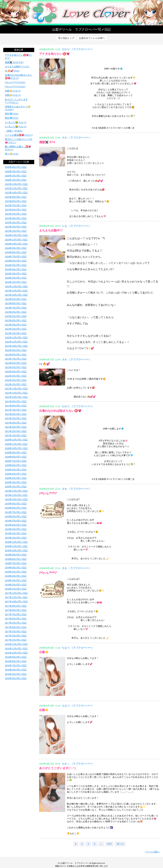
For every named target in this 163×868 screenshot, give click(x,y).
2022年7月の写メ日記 (16, 359)
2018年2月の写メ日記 (16, 585)
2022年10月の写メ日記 (16, 346)
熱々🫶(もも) (12, 154)
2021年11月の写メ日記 (16, 393)
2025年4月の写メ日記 (16, 218)
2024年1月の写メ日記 (16, 282)
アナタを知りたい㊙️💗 (54, 54)
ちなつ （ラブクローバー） (78, 648)
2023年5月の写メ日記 (16, 316)
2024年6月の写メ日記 (16, 261)
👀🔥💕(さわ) (12, 71)
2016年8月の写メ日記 (16, 661)
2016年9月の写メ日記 (16, 657)
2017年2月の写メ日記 (16, 636)
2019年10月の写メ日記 (16, 499)
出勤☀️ (44, 652)
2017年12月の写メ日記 (16, 593)
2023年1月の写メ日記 (16, 333)
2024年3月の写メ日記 (16, 274)
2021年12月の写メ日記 (16, 389)
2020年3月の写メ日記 (16, 478)
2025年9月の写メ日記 (16, 197)
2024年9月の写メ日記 (16, 248)
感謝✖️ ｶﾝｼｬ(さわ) (14, 62)
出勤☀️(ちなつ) (13, 91)
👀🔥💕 (44, 364)
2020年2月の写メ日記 (16, 482)
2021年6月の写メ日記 (16, 414)
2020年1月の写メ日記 (16, 487)
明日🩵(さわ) (12, 114)
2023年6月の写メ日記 (16, 312)
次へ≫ (120, 844)
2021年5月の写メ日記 (16, 418)
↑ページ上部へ (152, 852)
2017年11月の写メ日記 (16, 597)
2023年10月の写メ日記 (16, 295)
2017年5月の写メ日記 (16, 623)
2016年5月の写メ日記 (16, 674)
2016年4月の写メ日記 (16, 678)
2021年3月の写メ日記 (16, 427)
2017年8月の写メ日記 (16, 610)
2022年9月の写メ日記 (16, 350)
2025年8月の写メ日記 (16, 201)
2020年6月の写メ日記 (16, 465)
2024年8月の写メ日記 (16, 252)
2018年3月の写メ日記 (16, 580)
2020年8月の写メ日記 (16, 457)
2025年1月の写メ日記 (16, 231)
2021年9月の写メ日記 (16, 402)
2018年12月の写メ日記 (16, 542)
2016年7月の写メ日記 (16, 666)
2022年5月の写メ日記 (16, 367)
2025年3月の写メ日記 (16, 223)
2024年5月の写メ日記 (16, 265)
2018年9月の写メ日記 (16, 555)
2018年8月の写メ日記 (16, 559)
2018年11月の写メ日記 (16, 546)
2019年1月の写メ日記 (16, 538)
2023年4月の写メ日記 (16, 321)
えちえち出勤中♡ (51, 231)
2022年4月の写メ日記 (16, 372)
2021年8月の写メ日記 (16, 406)
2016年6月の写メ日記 (16, 670)
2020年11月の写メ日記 (16, 444)
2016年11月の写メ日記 (16, 649)
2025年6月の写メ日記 (16, 210)
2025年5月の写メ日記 (16, 214)
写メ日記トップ (66, 38)
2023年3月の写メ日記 (16, 325)
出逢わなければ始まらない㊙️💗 (60, 411)
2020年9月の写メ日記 (16, 453)
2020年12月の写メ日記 (16, 440)
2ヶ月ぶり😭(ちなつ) (16, 122)
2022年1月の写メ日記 (16, 384)
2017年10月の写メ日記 (16, 602)
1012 (109, 844)
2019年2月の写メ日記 (16, 533)
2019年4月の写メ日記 (16, 525)
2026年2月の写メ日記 (16, 176)
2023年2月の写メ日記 (16, 329)
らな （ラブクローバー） (77, 226)
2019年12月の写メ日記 (16, 491)
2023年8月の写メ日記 (16, 303)
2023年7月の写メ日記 (16, 308)
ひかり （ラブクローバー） (78, 49)
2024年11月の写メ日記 (16, 240)
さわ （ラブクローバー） (77, 138)
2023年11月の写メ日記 (16, 291)
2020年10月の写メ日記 (16, 448)
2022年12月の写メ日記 (16, 338)
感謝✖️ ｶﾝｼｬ (47, 142)
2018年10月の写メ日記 (16, 551)
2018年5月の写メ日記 (16, 572)
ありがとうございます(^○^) (57, 768)
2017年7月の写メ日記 (16, 614)
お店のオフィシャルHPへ (92, 38)
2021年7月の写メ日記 (16, 410)
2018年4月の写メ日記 (16, 576)
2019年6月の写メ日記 (16, 517)
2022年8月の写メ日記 (16, 355)
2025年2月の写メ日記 (16, 227)
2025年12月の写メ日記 (16, 184)
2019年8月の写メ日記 (16, 508)
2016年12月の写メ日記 (16, 644)
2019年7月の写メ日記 (16, 512)
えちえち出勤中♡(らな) (17, 67)
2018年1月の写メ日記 (16, 589)
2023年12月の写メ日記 (16, 287)
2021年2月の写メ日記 (16, 431)
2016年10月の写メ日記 (16, 653)
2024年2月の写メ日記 (16, 278)
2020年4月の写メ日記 (16, 474)
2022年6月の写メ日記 (16, 363)
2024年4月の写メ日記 (16, 269)
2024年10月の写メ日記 (16, 244)
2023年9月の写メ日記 (16, 299)
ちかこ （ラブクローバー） (78, 764)
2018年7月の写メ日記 (16, 563)
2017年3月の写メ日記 (16, 632)
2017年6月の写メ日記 (16, 619)
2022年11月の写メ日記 (16, 342)
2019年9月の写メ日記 (16, 504)
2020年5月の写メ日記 (16, 470)
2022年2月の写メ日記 (16, 380)
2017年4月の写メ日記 (16, 627)
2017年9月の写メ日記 (16, 606)
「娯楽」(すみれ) (14, 131)
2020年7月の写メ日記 (16, 461)
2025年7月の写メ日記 (16, 206)
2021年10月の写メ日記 (16, 397)
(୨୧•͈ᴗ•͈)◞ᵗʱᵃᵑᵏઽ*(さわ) (15, 82)
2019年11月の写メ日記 (16, 495)
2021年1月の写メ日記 (16, 436)
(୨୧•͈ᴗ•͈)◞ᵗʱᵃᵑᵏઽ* (48, 493)
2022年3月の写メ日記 (16, 376)
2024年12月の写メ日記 (16, 235)
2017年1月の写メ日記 (16, 640)
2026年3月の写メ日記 (16, 172)
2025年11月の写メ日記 (16, 188)
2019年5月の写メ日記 (16, 521)
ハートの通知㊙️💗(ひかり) (19, 135)
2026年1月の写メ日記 (16, 180)
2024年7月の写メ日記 (16, 257)
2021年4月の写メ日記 (16, 423)
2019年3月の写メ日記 (16, 529)
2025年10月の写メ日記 (16, 193)
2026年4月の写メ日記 (16, 167)
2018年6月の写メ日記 (16, 568)
